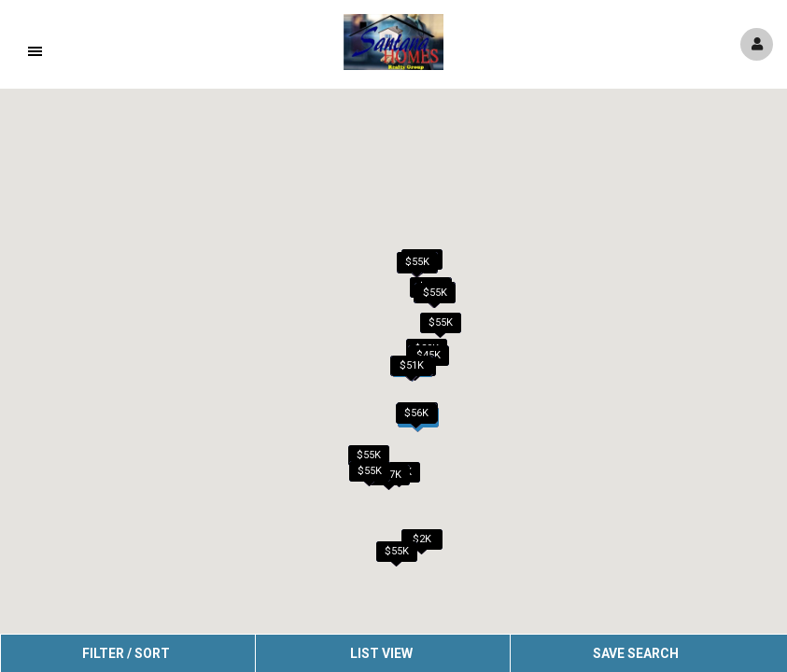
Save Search (636, 653)
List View (381, 653)
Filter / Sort (126, 653)
